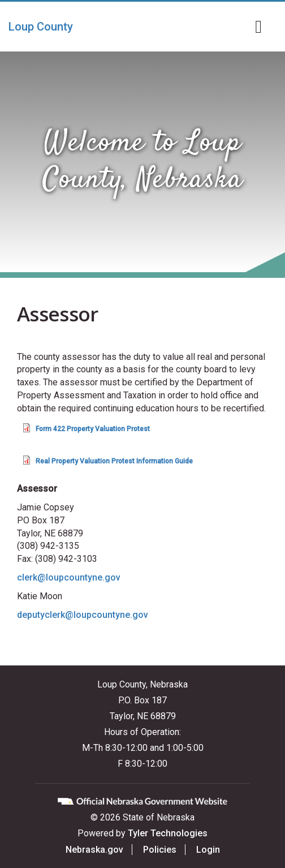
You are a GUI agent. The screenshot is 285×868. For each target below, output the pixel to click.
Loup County (41, 27)
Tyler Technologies (168, 833)
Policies (160, 850)
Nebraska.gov (94, 850)
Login (208, 850)
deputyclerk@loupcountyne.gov (83, 615)
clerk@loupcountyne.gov (69, 577)
